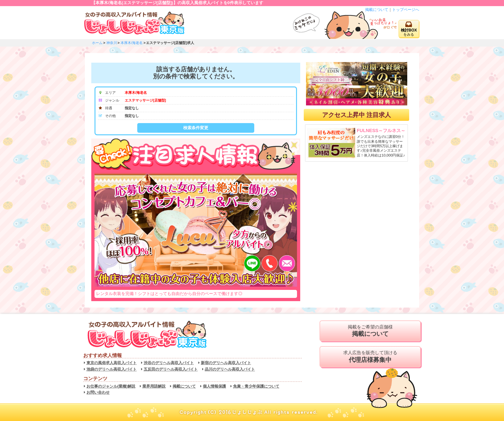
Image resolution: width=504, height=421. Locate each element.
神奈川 (112, 43)
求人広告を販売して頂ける (370, 357)
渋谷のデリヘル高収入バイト (169, 363)
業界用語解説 (154, 386)
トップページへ (406, 10)
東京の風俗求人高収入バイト (112, 363)
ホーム (97, 43)
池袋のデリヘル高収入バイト (112, 369)
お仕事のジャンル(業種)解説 (111, 386)
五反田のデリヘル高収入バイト (171, 369)
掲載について (377, 10)
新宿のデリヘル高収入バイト (226, 363)
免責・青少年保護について (256, 386)
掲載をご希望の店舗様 (370, 331)
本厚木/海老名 (132, 43)
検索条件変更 (196, 128)
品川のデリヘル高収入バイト (230, 369)
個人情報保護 (214, 386)
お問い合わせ (98, 392)
